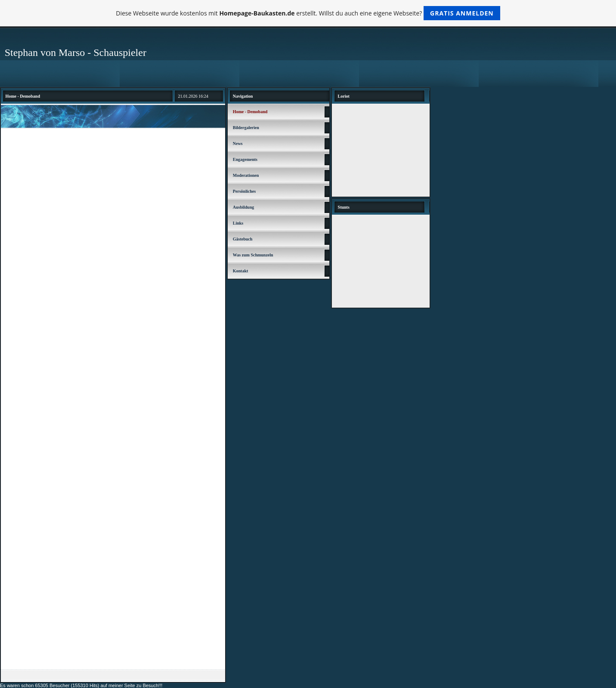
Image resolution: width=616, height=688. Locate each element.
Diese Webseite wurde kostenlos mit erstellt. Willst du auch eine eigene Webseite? (308, 13)
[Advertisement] (113, 196)
